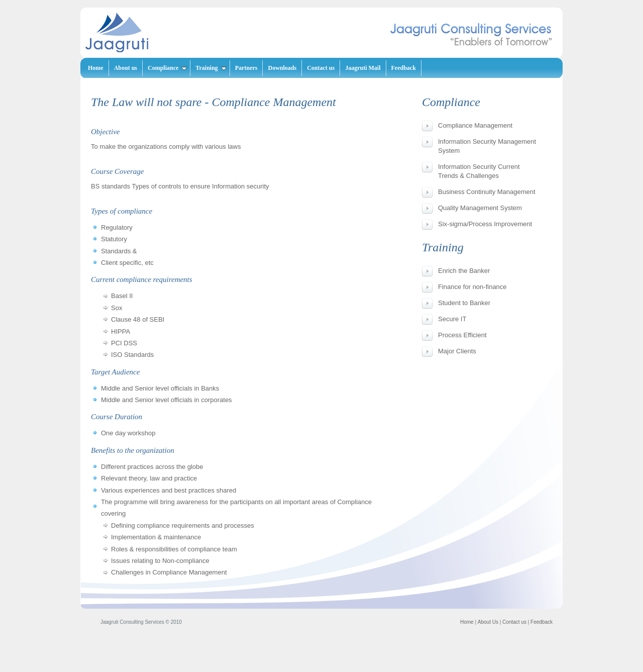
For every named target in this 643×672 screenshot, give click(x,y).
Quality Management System (480, 208)
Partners (246, 68)
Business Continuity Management (487, 192)
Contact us (321, 68)
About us (126, 68)
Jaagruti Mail (363, 68)
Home (96, 68)
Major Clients (457, 351)
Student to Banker (464, 303)
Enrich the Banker (464, 271)
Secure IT (452, 319)
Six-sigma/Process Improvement (485, 224)
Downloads (282, 68)
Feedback (404, 68)
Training (211, 68)
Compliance (167, 68)
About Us (488, 622)
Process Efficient (462, 335)
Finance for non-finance (472, 287)
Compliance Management (475, 125)
